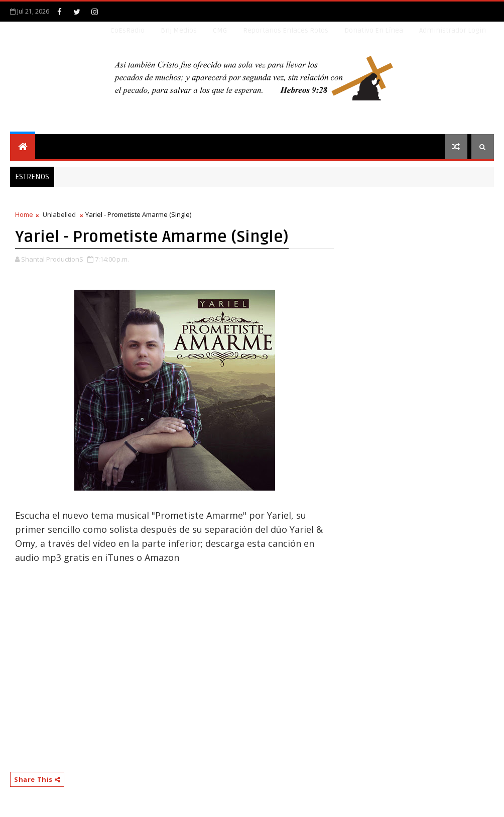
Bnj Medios (179, 30)
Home (24, 214)
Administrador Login (453, 30)
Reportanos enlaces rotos (286, 30)
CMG (220, 30)
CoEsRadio (128, 30)
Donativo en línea (374, 30)
